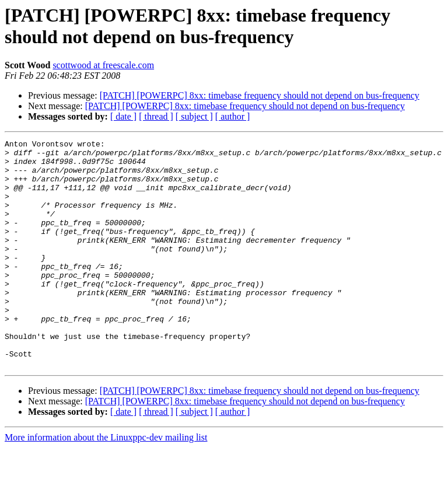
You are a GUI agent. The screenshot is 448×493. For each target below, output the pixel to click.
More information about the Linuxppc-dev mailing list (106, 483)
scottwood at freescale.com (103, 65)
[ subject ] (194, 116)
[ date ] (123, 116)
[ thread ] (156, 116)
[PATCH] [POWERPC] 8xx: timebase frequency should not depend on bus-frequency (260, 95)
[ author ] (233, 116)
